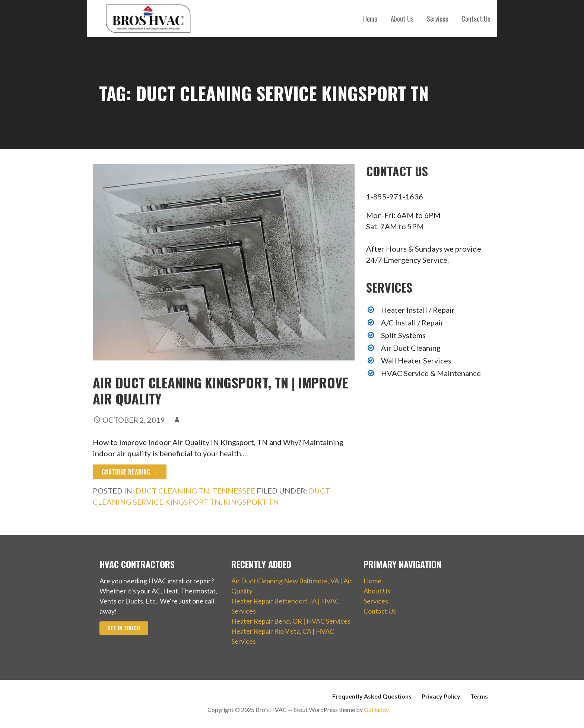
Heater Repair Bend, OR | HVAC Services (291, 621)
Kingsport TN (251, 502)
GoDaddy (376, 710)
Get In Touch (124, 628)
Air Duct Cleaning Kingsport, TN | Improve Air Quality (220, 390)
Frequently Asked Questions (372, 696)
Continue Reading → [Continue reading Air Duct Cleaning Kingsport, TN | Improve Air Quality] (130, 472)
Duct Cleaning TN (172, 491)
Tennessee (234, 491)
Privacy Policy (441, 696)
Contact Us (476, 19)
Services (437, 19)
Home (370, 19)
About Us (402, 19)
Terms (479, 696)
